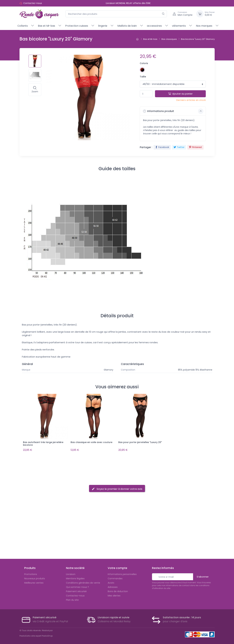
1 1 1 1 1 (173, 84)
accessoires (154, 26)
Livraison (71, 573)
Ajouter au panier (180, 94)
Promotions (31, 573)
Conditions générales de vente (83, 582)
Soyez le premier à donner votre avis (117, 488)
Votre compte (117, 567)
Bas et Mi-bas (46, 26)
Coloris (144, 63)
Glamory (109, 370)
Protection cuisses (77, 26)
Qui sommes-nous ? (77, 586)
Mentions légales (75, 578)
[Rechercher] (163, 14)
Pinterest (195, 147)
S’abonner (203, 576)
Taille (143, 77)
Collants (23, 26)
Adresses (113, 586)
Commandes (115, 578)
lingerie (103, 26)
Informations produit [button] (173, 111)
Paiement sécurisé (76, 590)
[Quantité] (146, 94)
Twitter (179, 147)
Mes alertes (114, 595)
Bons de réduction (118, 590)
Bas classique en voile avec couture (91, 442)
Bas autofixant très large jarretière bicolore (43, 444)
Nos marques (204, 26)
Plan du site (72, 599)
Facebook (162, 147)
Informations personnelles (122, 573)
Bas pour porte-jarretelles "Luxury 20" (140, 442)
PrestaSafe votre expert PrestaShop (36, 635)
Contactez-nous (33, 3)
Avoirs (111, 582)
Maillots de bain (127, 26)
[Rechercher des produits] (116, 14)
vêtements (179, 26)
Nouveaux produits (35, 578)
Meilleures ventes (34, 582)
